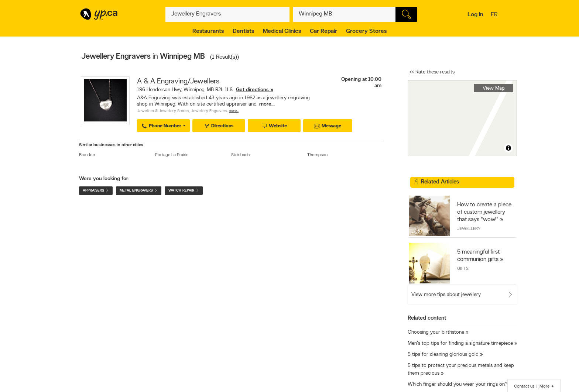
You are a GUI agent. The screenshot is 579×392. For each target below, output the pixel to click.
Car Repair (323, 31)
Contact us (524, 386)
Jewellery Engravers (209, 111)
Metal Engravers (139, 191)
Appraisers (96, 191)
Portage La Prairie (172, 155)
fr (495, 15)
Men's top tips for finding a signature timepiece (460, 343)
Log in (475, 15)
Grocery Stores (366, 31)
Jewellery (469, 229)
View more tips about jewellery (446, 295)
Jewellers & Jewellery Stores (163, 111)
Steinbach (240, 155)
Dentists (243, 31)
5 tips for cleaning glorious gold (443, 355)
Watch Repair (184, 191)
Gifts (463, 269)
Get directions (252, 90)
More (544, 386)
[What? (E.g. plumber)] (227, 14)
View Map (494, 88)
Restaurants (208, 31)
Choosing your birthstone (436, 332)
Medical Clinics (282, 31)
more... (267, 104)
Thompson (317, 155)
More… (234, 111)
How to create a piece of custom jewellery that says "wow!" (484, 212)
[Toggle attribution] (508, 148)
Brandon (87, 155)
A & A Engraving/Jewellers (178, 82)
